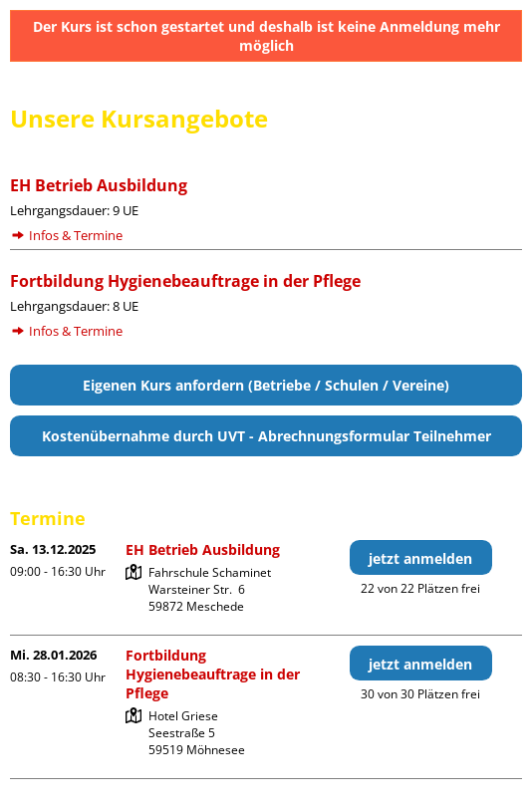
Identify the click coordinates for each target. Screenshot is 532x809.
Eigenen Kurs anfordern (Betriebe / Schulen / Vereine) (266, 385)
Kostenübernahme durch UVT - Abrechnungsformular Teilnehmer (266, 436)
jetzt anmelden (420, 558)
